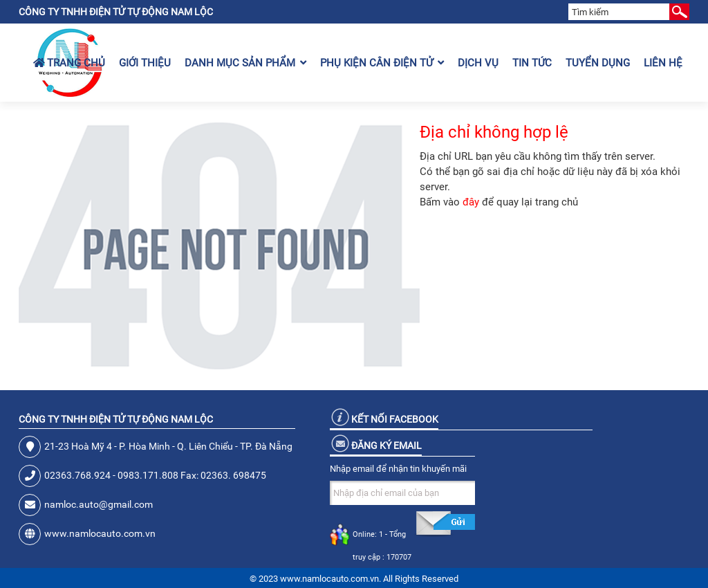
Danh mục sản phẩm (245, 63)
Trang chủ (69, 63)
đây (471, 202)
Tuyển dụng (598, 63)
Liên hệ (663, 63)
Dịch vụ (478, 63)
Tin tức (532, 63)
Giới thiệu (145, 63)
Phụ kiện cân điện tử (382, 63)
